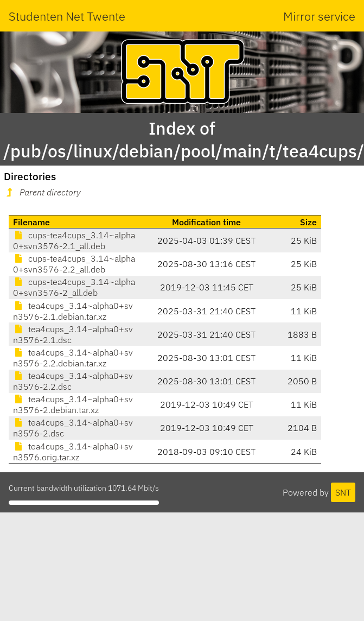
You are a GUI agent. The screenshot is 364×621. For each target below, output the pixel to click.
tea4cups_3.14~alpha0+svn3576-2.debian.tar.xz (73, 404)
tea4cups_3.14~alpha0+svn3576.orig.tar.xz (73, 452)
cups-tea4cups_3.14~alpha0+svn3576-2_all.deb (74, 287)
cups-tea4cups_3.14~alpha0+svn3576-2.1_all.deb (74, 240)
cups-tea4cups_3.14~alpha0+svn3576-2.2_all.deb (74, 264)
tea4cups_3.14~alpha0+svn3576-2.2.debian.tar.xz (73, 358)
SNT (343, 492)
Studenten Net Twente (67, 16)
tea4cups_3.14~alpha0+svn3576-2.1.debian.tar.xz (73, 311)
